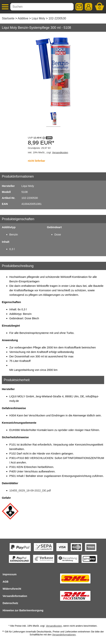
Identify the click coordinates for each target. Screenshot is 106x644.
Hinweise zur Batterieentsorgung (23, 610)
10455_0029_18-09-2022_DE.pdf (30, 490)
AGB (5, 582)
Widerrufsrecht (12, 589)
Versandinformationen (64, 635)
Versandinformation (15, 596)
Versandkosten (60, 152)
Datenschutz (10, 603)
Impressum (10, 574)
